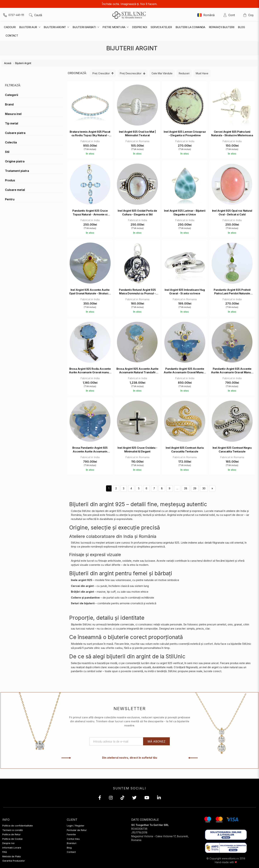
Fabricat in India (90, 141)
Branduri (72, 843)
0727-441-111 (16, 15)
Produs (10, 180)
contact (12, 36)
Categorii (12, 95)
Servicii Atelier (161, 27)
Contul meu (73, 839)
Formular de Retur (77, 830)
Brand (9, 104)
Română (206, 15)
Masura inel (13, 114)
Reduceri (184, 73)
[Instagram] (111, 798)
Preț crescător (103, 73)
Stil (7, 152)
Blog (241, 27)
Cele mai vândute (162, 73)
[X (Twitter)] (134, 798)
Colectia (11, 142)
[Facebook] (100, 798)
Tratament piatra (17, 171)
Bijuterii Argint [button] (56, 27)
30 (204, 488)
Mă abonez (156, 741)
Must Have (202, 73)
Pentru (10, 199)
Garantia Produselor (14, 861)
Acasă (8, 63)
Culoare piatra (15, 133)
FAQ (5, 852)
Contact (71, 852)
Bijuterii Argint (23, 63)
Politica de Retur (11, 834)
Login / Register (76, 826)
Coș (248, 15)
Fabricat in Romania (137, 141)
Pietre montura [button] (115, 27)
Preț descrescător (133, 73)
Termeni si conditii (13, 830)
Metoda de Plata (11, 856)
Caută (36, 15)
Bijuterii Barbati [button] (86, 27)
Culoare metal (15, 190)
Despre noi (140, 27)
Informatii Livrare (12, 848)
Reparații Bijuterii (222, 27)
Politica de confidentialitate (18, 826)
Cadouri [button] (10, 27)
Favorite (71, 834)
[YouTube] (147, 798)
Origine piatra (15, 161)
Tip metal (12, 123)
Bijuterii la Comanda (190, 27)
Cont (230, 15)
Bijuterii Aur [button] (30, 27)
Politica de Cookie (12, 839)
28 (186, 488)
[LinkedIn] (159, 798)
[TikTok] (122, 798)
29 (195, 488)
